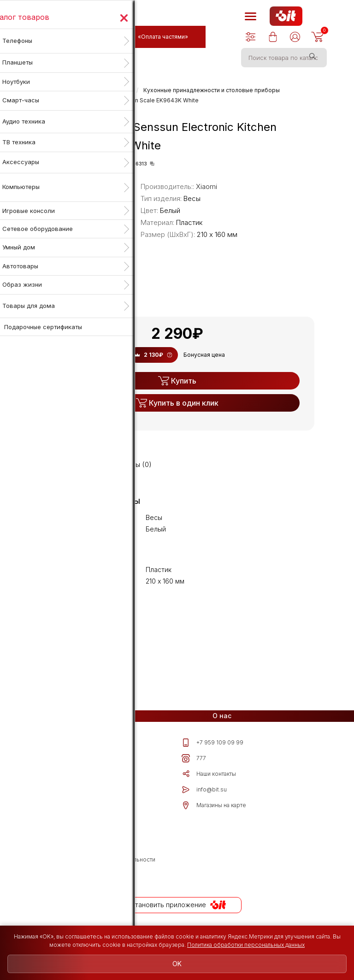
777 (194, 758)
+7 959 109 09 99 (212, 743)
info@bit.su (204, 790)
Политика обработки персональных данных (246, 945)
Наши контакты (209, 774)
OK (177, 964)
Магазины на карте (214, 805)
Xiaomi (206, 186)
